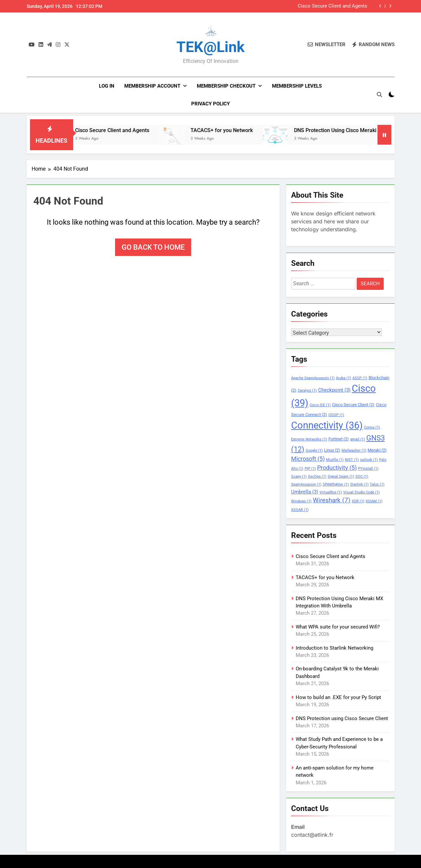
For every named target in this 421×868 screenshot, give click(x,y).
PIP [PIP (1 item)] (310, 469)
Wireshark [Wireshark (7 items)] (332, 500)
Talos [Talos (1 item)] (377, 484)
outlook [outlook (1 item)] (369, 460)
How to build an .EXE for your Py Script (338, 697)
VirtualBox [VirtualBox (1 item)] (331, 492)
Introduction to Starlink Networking (334, 648)
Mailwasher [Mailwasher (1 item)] (354, 450)
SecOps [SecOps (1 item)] (317, 476)
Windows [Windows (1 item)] (301, 501)
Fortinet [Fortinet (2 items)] (339, 439)
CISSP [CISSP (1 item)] (336, 415)
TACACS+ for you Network (237, 130)
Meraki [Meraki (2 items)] (377, 450)
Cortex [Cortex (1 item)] (372, 427)
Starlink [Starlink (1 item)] (359, 484)
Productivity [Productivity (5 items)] (337, 468)
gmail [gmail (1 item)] (358, 439)
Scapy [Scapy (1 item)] (299, 476)
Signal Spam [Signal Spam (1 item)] (341, 476)
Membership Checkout (226, 86)
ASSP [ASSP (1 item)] (360, 378)
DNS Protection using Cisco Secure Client (342, 718)
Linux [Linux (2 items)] (332, 450)
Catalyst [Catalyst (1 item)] (307, 391)
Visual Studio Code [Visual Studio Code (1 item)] (361, 492)
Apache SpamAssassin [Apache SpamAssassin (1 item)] (313, 378)
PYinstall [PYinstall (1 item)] (368, 469)
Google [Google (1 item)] (314, 450)
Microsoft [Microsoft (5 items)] (308, 459)
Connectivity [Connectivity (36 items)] (327, 425)
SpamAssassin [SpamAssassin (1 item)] (306, 484)
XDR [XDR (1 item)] (358, 501)
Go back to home (153, 247)
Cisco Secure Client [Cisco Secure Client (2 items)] (353, 405)
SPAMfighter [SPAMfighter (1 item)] (336, 484)
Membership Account (152, 86)
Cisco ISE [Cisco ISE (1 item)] (320, 405)
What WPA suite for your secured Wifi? (338, 627)
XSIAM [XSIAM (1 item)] (374, 501)
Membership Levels (297, 86)
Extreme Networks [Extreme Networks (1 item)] (309, 439)
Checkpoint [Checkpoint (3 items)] (334, 390)
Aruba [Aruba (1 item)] (344, 378)
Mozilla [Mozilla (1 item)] (335, 460)
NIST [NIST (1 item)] (352, 460)
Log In (107, 86)
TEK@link (210, 47)
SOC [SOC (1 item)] (362, 476)
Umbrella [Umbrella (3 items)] (305, 492)
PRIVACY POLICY (210, 104)
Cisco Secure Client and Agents (332, 6)
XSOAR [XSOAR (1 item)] (300, 510)
